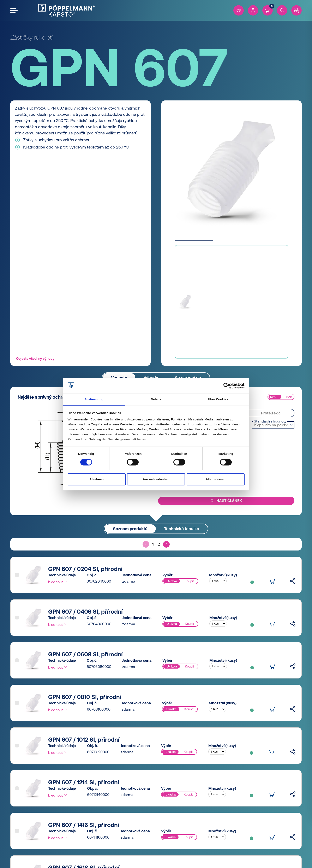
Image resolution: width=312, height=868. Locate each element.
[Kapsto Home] (66, 10)
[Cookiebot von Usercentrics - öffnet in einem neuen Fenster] (226, 386)
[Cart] (268, 10)
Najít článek (226, 501)
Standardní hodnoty (270, 421)
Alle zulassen (215, 479)
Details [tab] (156, 399)
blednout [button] (58, 582)
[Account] (253, 10)
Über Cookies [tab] (218, 399)
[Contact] (296, 10)
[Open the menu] (14, 10)
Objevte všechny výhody (35, 359)
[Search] (282, 10)
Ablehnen (96, 479)
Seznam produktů (130, 529)
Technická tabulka (182, 529)
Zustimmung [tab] (94, 399)
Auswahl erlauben (156, 479)
